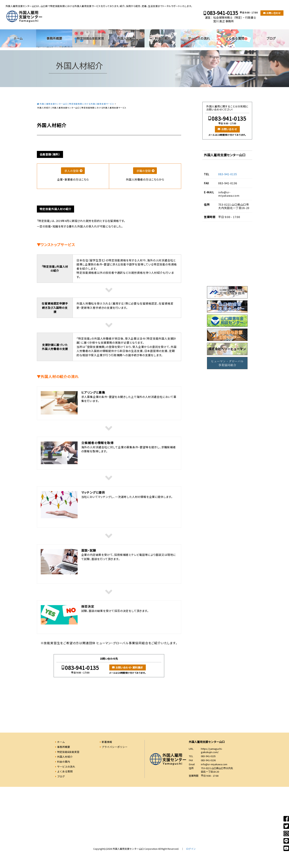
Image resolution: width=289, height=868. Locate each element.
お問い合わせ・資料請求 (129, 667)
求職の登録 (144, 171)
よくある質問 (235, 38)
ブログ (271, 38)
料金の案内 (163, 38)
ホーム (18, 38)
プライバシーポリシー (115, 747)
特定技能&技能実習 (90, 38)
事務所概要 (54, 38)
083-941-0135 (222, 13)
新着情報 (107, 742)
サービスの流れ (199, 38)
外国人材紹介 (126, 38)
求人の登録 (72, 171)
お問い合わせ (274, 13)
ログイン (191, 849)
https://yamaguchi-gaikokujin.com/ (212, 750)
